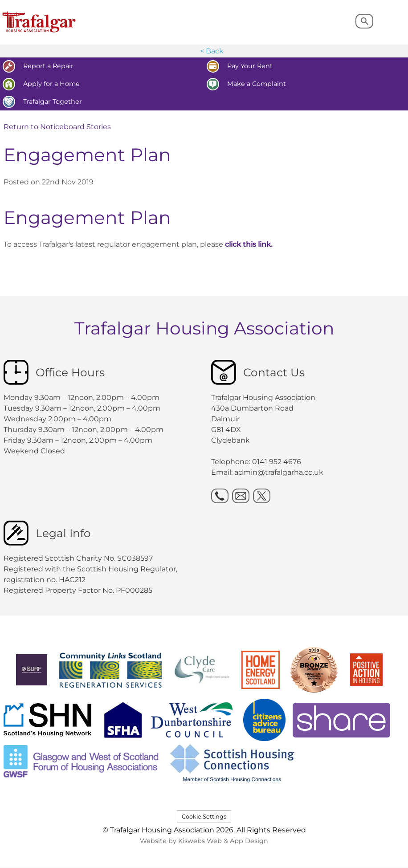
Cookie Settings (204, 817)
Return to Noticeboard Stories (57, 127)
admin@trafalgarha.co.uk (279, 472)
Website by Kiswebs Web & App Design (204, 841)
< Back (212, 51)
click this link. (249, 244)
